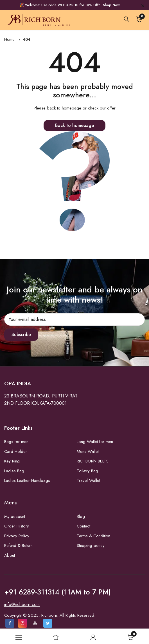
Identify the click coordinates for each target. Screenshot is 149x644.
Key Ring (12, 461)
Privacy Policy (17, 536)
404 (27, 39)
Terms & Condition (93, 536)
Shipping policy (91, 545)
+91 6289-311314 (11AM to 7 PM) (57, 592)
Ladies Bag (14, 471)
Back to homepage (74, 125)
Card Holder (16, 451)
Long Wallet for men (95, 442)
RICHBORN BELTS (93, 461)
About (10, 555)
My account (15, 516)
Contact (83, 526)
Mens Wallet (88, 451)
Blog (81, 516)
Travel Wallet (88, 480)
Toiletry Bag (87, 471)
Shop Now (111, 5)
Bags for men (16, 442)
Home (9, 39)
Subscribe (21, 335)
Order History (17, 526)
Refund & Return (18, 545)
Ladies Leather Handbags (27, 480)
